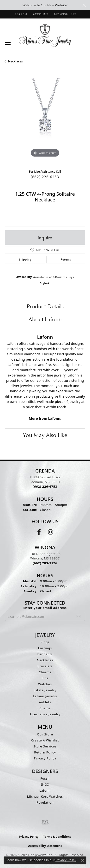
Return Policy (45, 752)
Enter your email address (45, 608)
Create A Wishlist (45, 740)
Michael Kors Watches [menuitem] (45, 796)
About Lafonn (45, 319)
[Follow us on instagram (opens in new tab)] (51, 532)
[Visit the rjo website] (45, 822)
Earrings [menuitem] (45, 648)
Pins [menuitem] (45, 678)
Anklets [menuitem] (45, 702)
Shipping (25, 259)
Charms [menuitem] (45, 672)
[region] (45, 118)
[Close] (84, 5)
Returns (66, 259)
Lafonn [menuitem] (45, 790)
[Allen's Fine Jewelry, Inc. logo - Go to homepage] (45, 35)
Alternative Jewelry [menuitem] (45, 714)
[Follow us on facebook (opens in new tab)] (39, 532)
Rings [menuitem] (45, 642)
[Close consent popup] (83, 860)
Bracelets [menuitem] (45, 666)
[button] (20, 14)
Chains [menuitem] (45, 708)
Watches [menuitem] (45, 684)
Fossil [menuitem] (45, 778)
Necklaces (15, 61)
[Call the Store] (45, 486)
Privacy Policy (45, 758)
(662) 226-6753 (45, 177)
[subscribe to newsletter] (79, 616)
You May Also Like (45, 435)
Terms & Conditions (57, 837)
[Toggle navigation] (8, 44)
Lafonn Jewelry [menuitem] (45, 696)
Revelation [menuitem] (45, 802)
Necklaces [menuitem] (45, 660)
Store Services (45, 746)
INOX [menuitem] (45, 784)
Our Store (45, 734)
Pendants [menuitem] (45, 654)
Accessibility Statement (45, 846)
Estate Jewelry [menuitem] (45, 690)
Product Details (45, 306)
